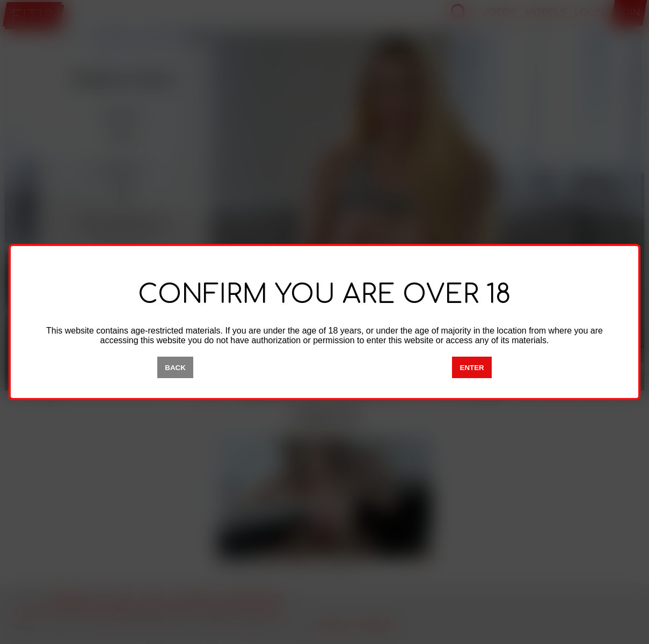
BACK (175, 368)
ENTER (472, 368)
